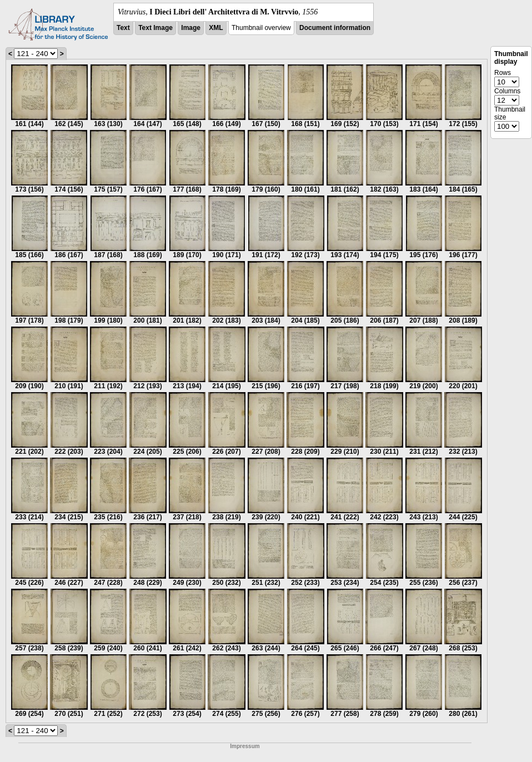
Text (123, 28)
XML (216, 28)
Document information (335, 28)
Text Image (155, 28)
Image (191, 28)
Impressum (245, 746)
